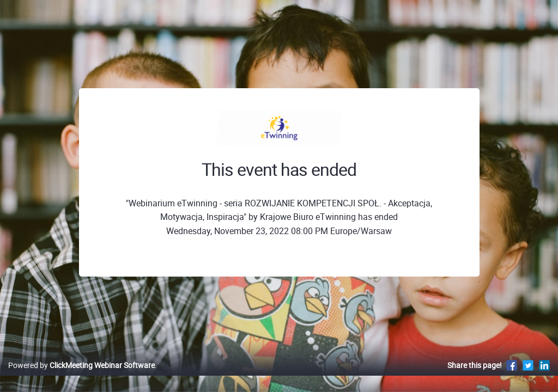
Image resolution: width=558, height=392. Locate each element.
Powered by (81, 376)
